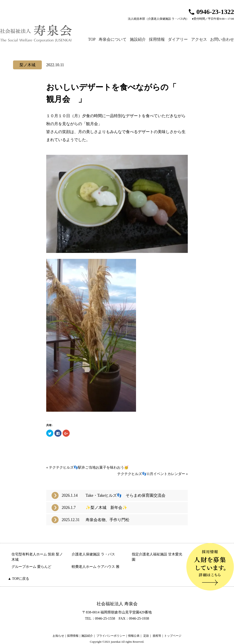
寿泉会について (113, 39)
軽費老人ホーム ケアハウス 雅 (96, 567)
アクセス (199, 39)
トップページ (173, 636)
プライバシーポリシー (111, 636)
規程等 (157, 636)
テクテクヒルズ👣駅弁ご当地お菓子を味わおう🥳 (89, 467)
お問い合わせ (222, 39)
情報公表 (134, 636)
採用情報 (157, 39)
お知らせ (58, 636)
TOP (92, 39)
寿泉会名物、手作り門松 (107, 520)
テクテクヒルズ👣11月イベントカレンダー (151, 474)
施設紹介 (138, 39)
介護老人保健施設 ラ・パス (93, 554)
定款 (146, 636)
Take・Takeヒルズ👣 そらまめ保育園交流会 (126, 495)
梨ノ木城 (27, 65)
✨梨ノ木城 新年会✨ (106, 508)
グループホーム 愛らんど (31, 567)
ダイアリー (178, 39)
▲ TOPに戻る (18, 579)
